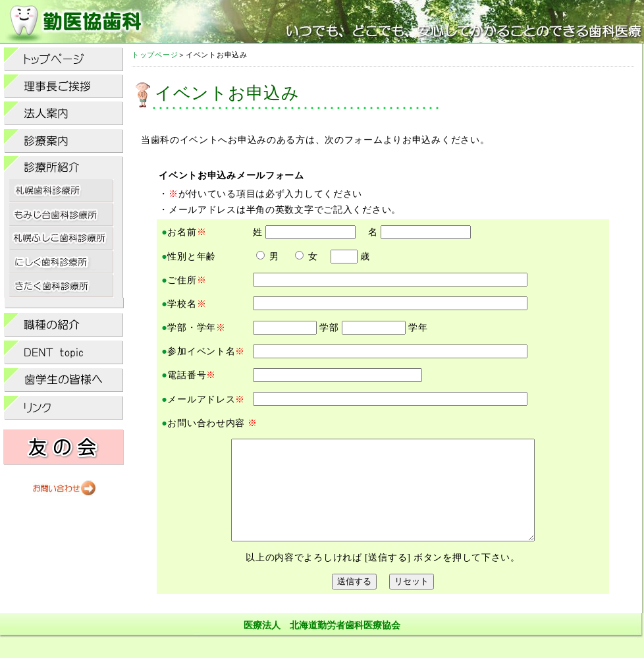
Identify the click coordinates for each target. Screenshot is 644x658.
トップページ (155, 55)
